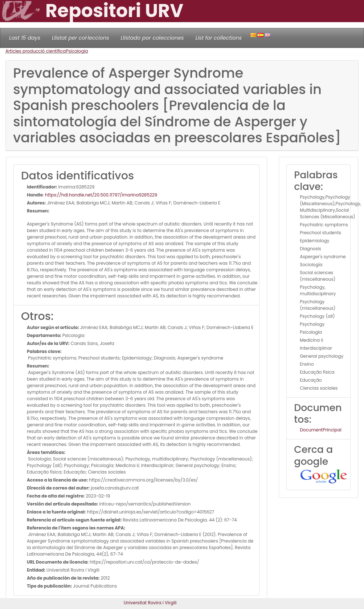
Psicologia (77, 51)
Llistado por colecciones (152, 38)
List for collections (218, 38)
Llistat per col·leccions (81, 38)
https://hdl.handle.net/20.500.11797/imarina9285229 (101, 195)
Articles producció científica (36, 51)
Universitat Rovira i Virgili (150, 603)
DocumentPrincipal (320, 430)
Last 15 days (25, 38)
